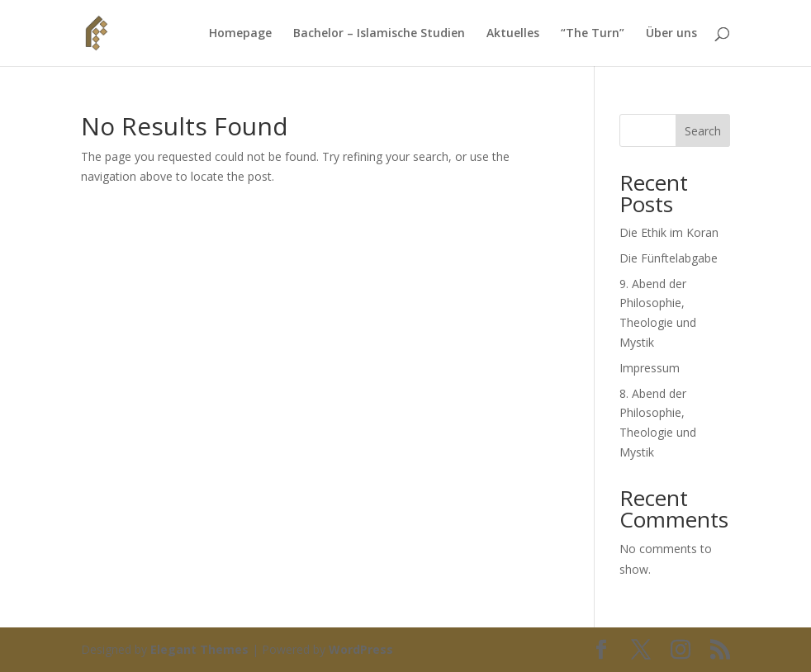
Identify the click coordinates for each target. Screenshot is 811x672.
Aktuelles (513, 34)
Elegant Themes (199, 649)
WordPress (361, 649)
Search (703, 131)
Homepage (240, 34)
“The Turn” (593, 34)
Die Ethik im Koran (669, 232)
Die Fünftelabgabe (669, 258)
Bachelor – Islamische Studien (379, 34)
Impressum (650, 368)
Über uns (671, 34)
